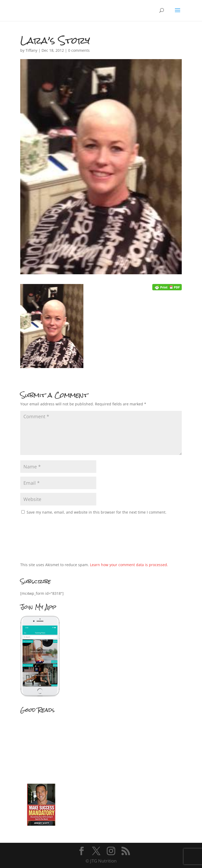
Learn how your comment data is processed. (129, 565)
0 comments (79, 50)
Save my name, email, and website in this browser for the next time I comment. (97, 512)
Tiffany (31, 50)
